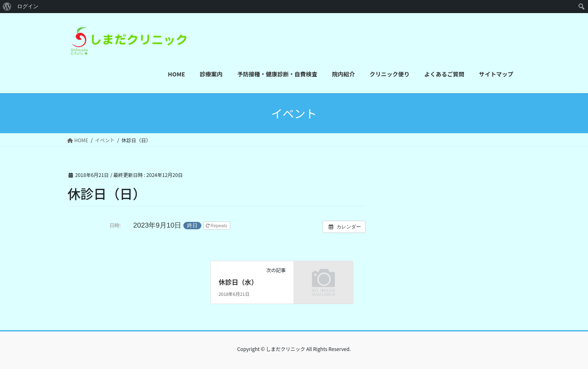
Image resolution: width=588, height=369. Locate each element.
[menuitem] (7, 7)
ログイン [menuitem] (28, 6)
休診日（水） (238, 282)
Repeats (217, 226)
